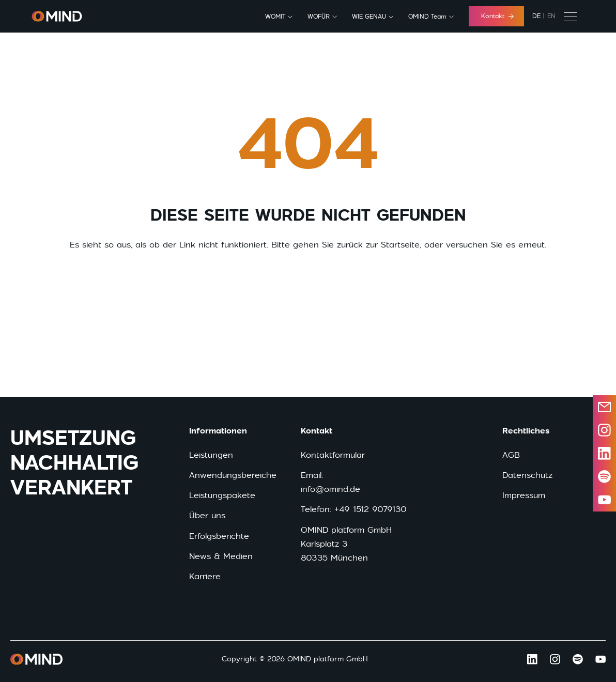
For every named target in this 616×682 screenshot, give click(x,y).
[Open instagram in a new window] (604, 430)
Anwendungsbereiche (233, 475)
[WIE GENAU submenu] (391, 17)
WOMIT (275, 17)
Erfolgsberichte (219, 536)
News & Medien (221, 556)
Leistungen (211, 455)
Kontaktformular (333, 455)
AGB (511, 455)
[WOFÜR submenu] (335, 17)
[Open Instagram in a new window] (555, 659)
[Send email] (604, 407)
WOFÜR (319, 17)
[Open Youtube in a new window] (600, 659)
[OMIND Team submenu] (451, 17)
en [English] (551, 16)
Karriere (205, 576)
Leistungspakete (222, 495)
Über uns (207, 515)
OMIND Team (427, 17)
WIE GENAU (369, 17)
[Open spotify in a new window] (604, 477)
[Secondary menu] (570, 17)
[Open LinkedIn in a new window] (604, 453)
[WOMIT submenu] (290, 17)
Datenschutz (527, 475)
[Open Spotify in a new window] (578, 659)
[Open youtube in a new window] (604, 500)
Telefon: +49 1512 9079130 (354, 509)
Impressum (524, 495)
